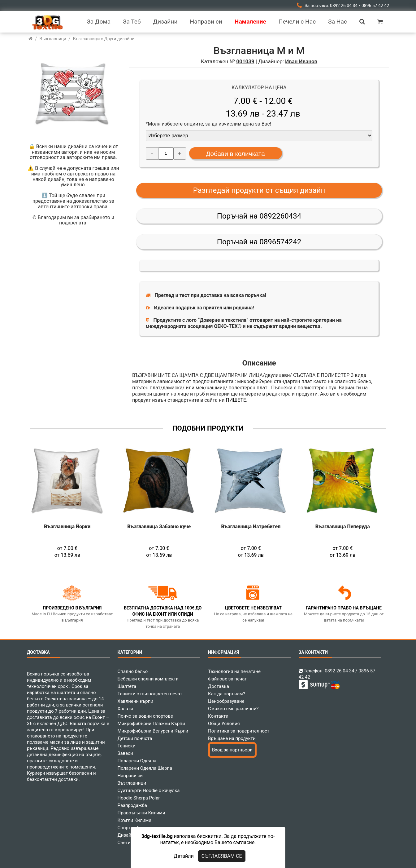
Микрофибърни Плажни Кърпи (151, 724)
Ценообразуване (226, 701)
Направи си (130, 776)
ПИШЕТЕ (236, 400)
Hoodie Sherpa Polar (139, 798)
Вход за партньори (232, 750)
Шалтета (127, 686)
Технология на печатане (234, 671)
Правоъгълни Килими (141, 813)
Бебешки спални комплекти (148, 679)
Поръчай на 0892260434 (259, 216)
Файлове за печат (227, 679)
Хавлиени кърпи (136, 701)
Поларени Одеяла (137, 761)
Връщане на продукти (232, 738)
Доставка (219, 686)
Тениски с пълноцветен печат (150, 694)
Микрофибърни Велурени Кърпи (153, 731)
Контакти (218, 716)
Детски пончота (135, 738)
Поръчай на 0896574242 (259, 242)
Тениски (127, 746)
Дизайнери (130, 835)
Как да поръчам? (227, 694)
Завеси (125, 753)
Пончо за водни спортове (145, 716)
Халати (125, 709)
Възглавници (132, 783)
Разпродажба (132, 805)
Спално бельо (133, 671)
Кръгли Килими (135, 820)
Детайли (184, 856)
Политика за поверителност (239, 731)
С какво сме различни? (233, 709)
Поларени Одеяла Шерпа (145, 768)
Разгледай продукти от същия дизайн (259, 190)
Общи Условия (224, 724)
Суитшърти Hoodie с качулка (149, 790)
